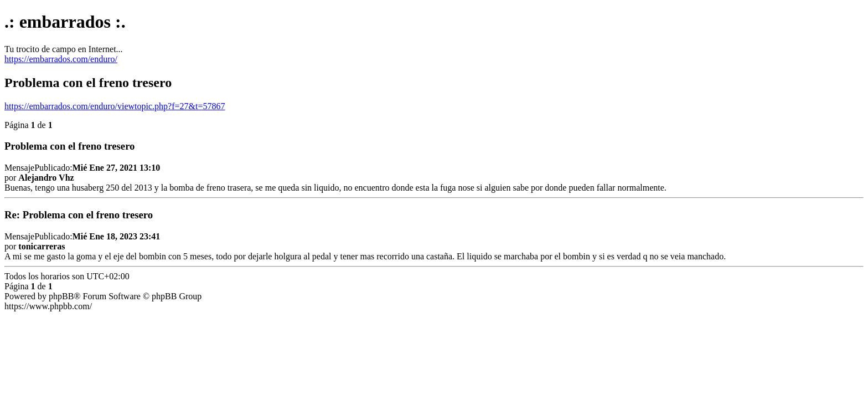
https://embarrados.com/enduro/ (61, 59)
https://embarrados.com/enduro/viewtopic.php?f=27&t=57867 (115, 106)
